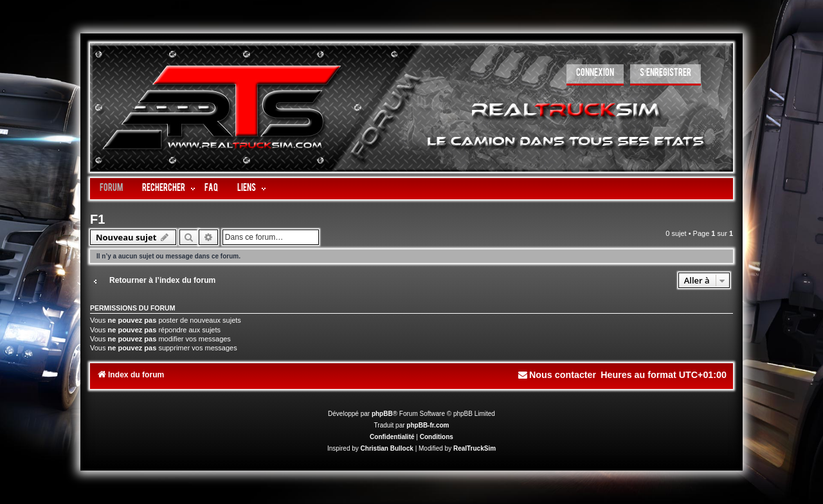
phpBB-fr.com (428, 425)
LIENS (247, 189)
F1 (97, 219)
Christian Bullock (387, 448)
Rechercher (164, 189)
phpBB (382, 414)
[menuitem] (595, 75)
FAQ (211, 189)
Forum (111, 189)
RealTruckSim (475, 448)
